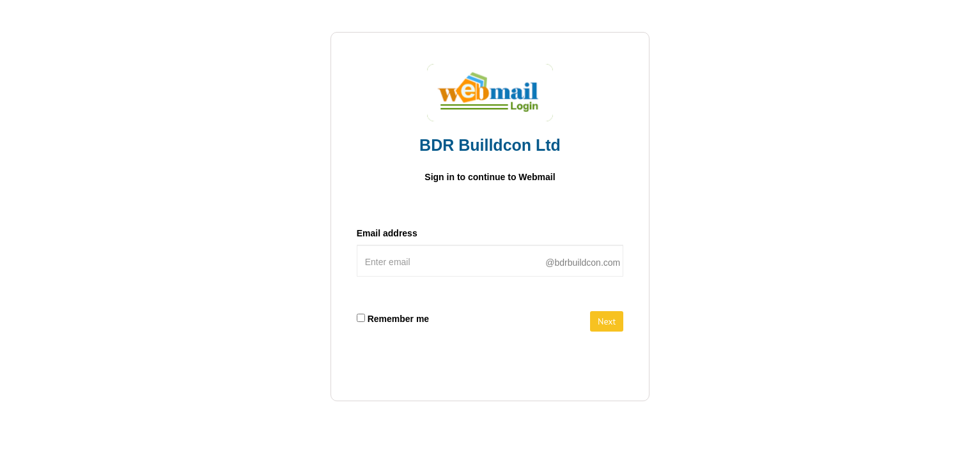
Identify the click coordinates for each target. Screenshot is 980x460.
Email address (387, 233)
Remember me (399, 319)
